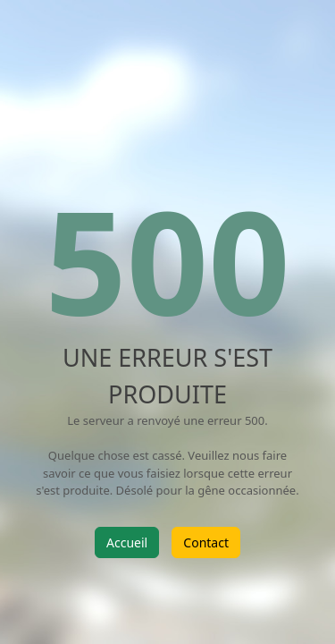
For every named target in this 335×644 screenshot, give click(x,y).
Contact (206, 542)
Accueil (127, 542)
